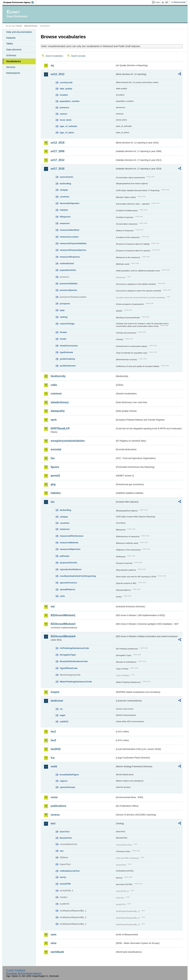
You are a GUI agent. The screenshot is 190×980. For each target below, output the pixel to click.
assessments (66, 177)
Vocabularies (13, 61)
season (63, 114)
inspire (55, 692)
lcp (53, 758)
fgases (55, 467)
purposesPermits (68, 563)
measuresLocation (69, 237)
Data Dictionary (31, 26)
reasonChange (67, 324)
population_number (70, 101)
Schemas (11, 55)
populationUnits (68, 270)
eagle (62, 715)
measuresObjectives (70, 549)
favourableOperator (70, 203)
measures (65, 223)
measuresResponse (70, 257)
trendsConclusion (69, 346)
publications (58, 806)
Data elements (14, 50)
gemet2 (55, 476)
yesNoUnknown (68, 366)
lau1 (53, 731)
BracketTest (66, 838)
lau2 (53, 740)
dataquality (58, 411)
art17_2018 (58, 169)
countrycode (66, 82)
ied (53, 607)
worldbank (57, 952)
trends (63, 339)
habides (56, 493)
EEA (20, 2)
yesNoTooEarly (67, 359)
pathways (65, 556)
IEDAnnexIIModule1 (63, 615)
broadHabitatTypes (69, 775)
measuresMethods (69, 543)
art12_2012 (58, 74)
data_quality (66, 89)
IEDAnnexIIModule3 (63, 624)
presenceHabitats (69, 283)
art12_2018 (58, 143)
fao (53, 458)
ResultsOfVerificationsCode (74, 661)
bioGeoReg (65, 184)
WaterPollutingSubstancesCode (76, 682)
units (62, 596)
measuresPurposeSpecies (73, 250)
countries (65, 197)
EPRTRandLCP (60, 429)
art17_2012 (58, 160)
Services (11, 67)
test (53, 823)
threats (63, 332)
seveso (55, 815)
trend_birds (66, 120)
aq (52, 65)
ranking (64, 317)
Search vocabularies (54, 56)
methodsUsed (67, 263)
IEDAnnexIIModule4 (63, 636)
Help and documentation (19, 32)
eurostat (56, 449)
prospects (65, 304)
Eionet (19, 26)
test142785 (65, 884)
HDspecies (65, 217)
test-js (63, 877)
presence (64, 107)
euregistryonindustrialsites (68, 441)
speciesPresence (68, 583)
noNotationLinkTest (70, 871)
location (64, 95)
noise (54, 797)
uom (53, 935)
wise (54, 943)
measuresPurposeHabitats (73, 243)
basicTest (65, 832)
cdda (54, 385)
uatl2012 (64, 722)
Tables (10, 44)
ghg (53, 484)
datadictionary (60, 402)
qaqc (62, 310)
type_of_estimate (68, 126)
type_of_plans (67, 133)
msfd (54, 766)
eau (62, 851)
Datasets (11, 38)
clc (61, 709)
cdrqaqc (64, 190)
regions (64, 781)
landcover (57, 701)
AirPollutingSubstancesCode (74, 648)
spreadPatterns (67, 589)
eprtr (54, 420)
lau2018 (56, 749)
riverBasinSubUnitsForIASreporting (78, 576)
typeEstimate (66, 352)
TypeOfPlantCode (69, 668)
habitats (64, 210)
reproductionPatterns (71, 569)
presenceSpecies (68, 290)
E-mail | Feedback (16, 970)
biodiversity (58, 376)
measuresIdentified (69, 230)
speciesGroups (67, 787)
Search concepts (78, 56)
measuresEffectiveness (71, 536)
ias (52, 502)
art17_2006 (58, 151)
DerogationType (68, 655)
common (56, 394)
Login (157, 2)
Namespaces (13, 73)
